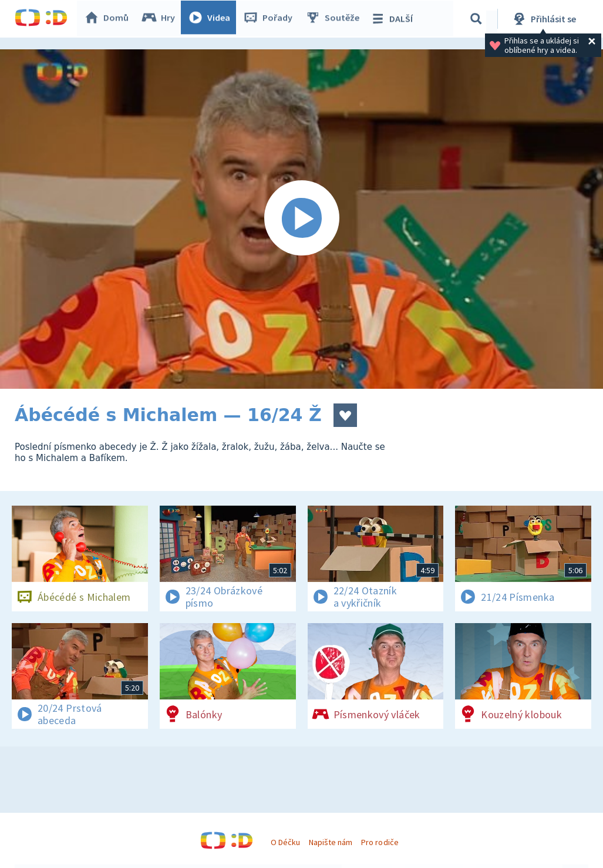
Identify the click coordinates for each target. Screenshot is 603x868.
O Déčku (285, 842)
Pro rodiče (380, 842)
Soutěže (335, 19)
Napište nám (331, 842)
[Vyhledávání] (478, 19)
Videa (212, 19)
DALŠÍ (394, 19)
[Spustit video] (301, 219)
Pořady (271, 19)
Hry (161, 19)
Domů (109, 19)
